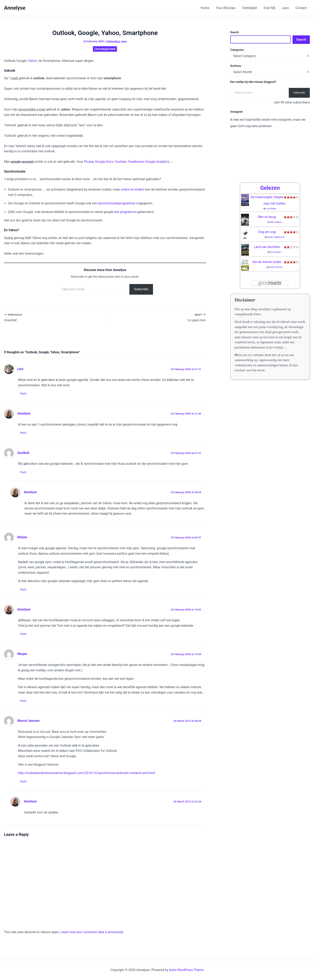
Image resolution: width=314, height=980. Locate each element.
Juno (286, 8)
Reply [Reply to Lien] (23, 393)
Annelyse (15, 8)
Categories (237, 50)
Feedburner (136, 162)
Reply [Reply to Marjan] (23, 589)
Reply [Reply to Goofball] (23, 472)
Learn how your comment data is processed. (92, 932)
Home (206, 8)
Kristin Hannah (276, 267)
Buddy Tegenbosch (276, 237)
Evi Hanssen (276, 252)
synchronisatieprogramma (117, 203)
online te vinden (132, 189)
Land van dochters (267, 247)
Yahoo (33, 61)
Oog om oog (267, 232)
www (124, 41)
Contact (301, 8)
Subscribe (141, 289)
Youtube (121, 162)
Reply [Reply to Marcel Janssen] (23, 781)
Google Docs (104, 162)
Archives (236, 66)
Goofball (23, 453)
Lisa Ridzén (271, 209)
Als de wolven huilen (267, 262)
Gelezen (270, 188)
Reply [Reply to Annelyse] (23, 433)
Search (235, 32)
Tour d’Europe (226, 8)
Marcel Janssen (29, 721)
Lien (20, 369)
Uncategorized (105, 49)
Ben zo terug (267, 217)
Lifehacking (113, 41)
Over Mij (270, 8)
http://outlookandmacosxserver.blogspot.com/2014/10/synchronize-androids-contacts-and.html (87, 773)
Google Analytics (157, 162)
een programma (125, 212)
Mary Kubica (276, 222)
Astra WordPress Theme (186, 970)
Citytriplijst (250, 8)
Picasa (89, 162)
